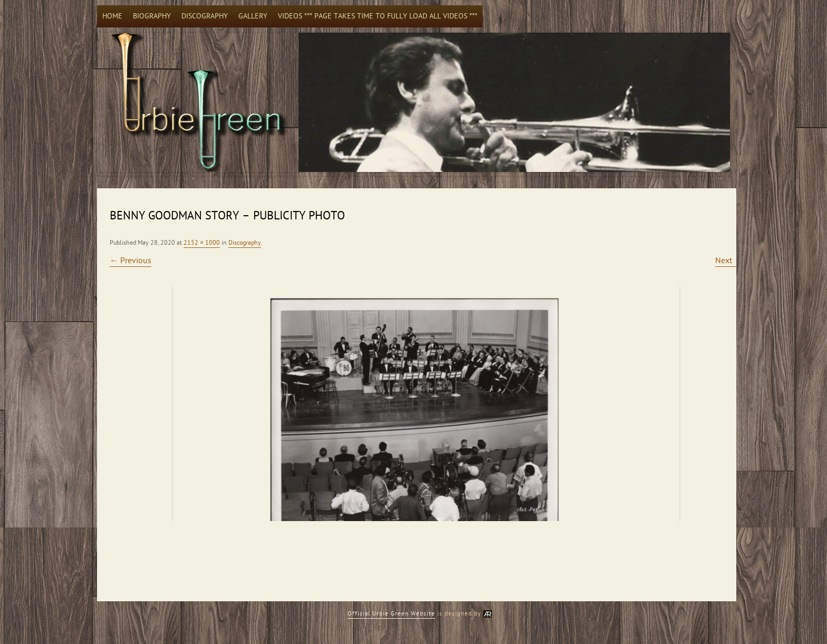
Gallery (253, 16)
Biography (152, 16)
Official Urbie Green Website (391, 614)
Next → (729, 261)
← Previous (131, 261)
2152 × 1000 (202, 243)
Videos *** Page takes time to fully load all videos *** (378, 16)
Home (112, 16)
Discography (205, 16)
